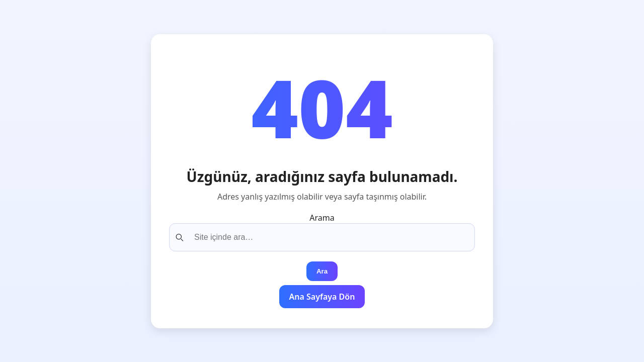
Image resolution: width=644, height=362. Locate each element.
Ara (322, 271)
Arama (322, 218)
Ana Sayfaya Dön (322, 297)
